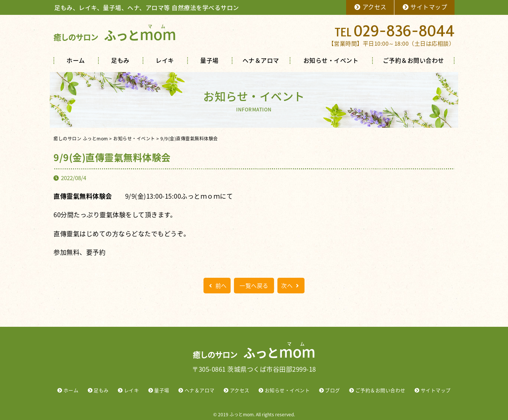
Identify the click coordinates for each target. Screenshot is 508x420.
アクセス (370, 7)
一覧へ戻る (254, 286)
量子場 (209, 60)
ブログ (333, 390)
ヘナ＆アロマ (261, 60)
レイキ (165, 60)
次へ (291, 286)
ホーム (76, 60)
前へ (217, 286)
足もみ (120, 60)
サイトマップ (425, 7)
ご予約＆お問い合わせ (413, 60)
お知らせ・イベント (331, 60)
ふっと (115, 35)
